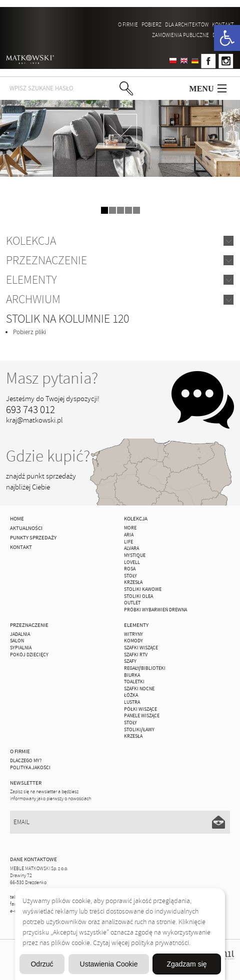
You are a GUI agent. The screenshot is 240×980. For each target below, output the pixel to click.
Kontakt (223, 24)
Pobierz (151, 24)
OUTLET (132, 603)
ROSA (130, 569)
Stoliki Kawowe (143, 589)
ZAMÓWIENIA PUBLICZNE (180, 35)
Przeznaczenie (46, 260)
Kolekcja (31, 241)
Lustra (132, 702)
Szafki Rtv (136, 655)
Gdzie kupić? (48, 456)
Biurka (132, 675)
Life (128, 542)
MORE (130, 528)
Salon (17, 641)
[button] (227, 38)
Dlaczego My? (26, 761)
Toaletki (134, 682)
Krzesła (133, 582)
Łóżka (131, 695)
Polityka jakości (30, 768)
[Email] (120, 822)
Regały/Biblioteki (145, 668)
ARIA (129, 535)
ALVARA (131, 548)
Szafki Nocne (139, 689)
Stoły (130, 576)
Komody (133, 641)
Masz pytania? (52, 378)
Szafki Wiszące (141, 648)
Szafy (130, 661)
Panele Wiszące (142, 716)
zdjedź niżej (120, 131)
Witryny (133, 634)
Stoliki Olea (138, 596)
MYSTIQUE (135, 555)
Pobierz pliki (29, 332)
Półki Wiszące (140, 709)
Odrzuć (42, 964)
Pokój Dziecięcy (29, 655)
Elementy (31, 280)
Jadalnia (20, 634)
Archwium (33, 299)
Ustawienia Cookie (109, 964)
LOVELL (132, 562)
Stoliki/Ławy (139, 730)
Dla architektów (187, 24)
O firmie (128, 24)
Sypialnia (21, 648)
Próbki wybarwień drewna (155, 610)
